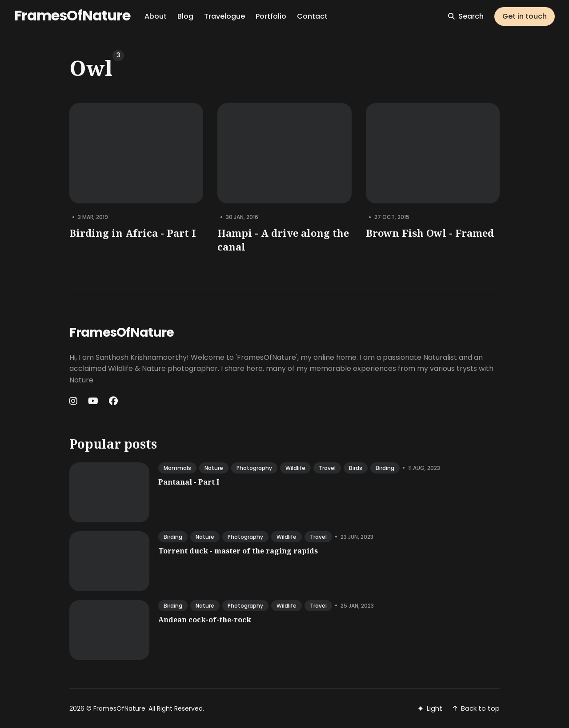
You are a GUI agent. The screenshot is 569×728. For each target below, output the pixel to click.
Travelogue (224, 16)
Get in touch (525, 16)
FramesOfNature (72, 15)
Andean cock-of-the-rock (205, 620)
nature (214, 468)
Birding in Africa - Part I (133, 233)
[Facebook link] (113, 401)
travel (327, 468)
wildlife (295, 468)
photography (254, 468)
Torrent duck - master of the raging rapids (238, 551)
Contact (312, 16)
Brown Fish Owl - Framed (430, 233)
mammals (177, 468)
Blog (185, 16)
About (156, 16)
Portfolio (271, 16)
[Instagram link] (74, 401)
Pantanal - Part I (189, 482)
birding (385, 468)
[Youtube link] (93, 401)
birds (356, 468)
